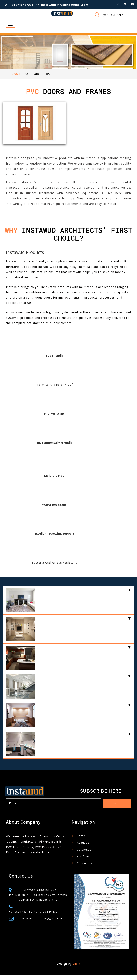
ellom (76, 969)
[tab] (68, 605)
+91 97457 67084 (21, 5)
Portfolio (83, 861)
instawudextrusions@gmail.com (64, 5)
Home (16, 79)
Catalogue (84, 854)
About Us (84, 848)
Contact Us (85, 868)
